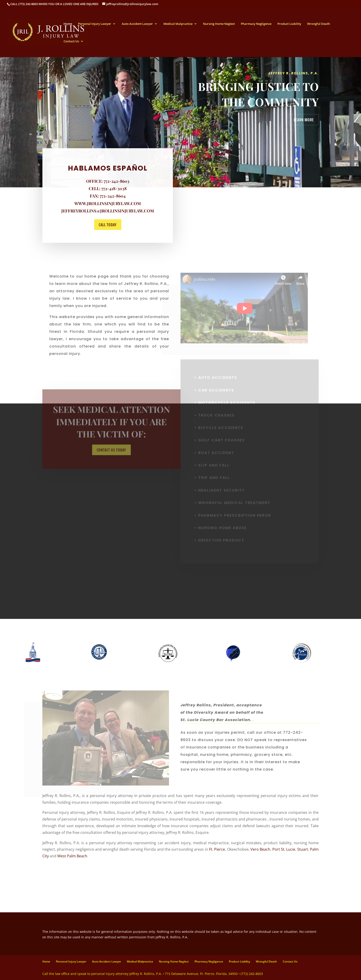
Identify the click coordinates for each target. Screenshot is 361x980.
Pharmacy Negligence (256, 24)
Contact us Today (111, 455)
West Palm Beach (72, 856)
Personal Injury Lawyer (95, 24)
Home (68, 24)
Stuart (303, 849)
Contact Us (71, 41)
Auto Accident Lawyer (137, 24)
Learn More (304, 120)
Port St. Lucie (284, 849)
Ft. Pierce (217, 849)
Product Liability (289, 24)
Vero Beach (260, 849)
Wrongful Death (319, 24)
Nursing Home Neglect (219, 24)
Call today (108, 225)
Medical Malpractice (178, 24)
